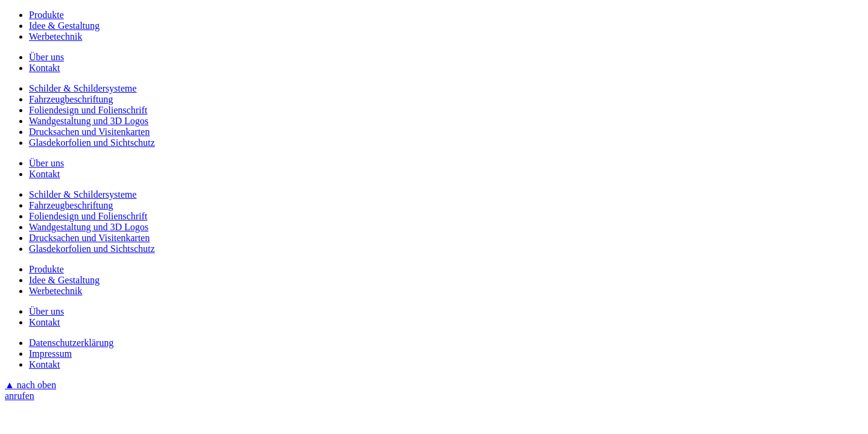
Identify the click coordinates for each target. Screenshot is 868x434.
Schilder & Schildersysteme (83, 88)
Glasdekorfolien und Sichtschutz (92, 143)
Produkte (46, 15)
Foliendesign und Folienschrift (88, 110)
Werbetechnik (55, 36)
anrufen (20, 396)
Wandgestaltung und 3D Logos (89, 121)
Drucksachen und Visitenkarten (89, 132)
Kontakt (45, 68)
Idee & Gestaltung (64, 26)
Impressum (50, 354)
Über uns (46, 57)
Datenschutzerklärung (71, 343)
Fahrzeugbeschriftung (71, 99)
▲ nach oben (30, 385)
